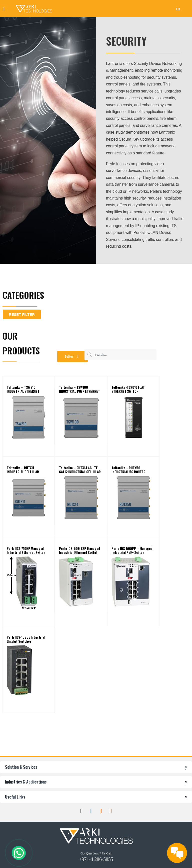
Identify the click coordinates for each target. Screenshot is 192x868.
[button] (72, 356)
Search (179, 9)
